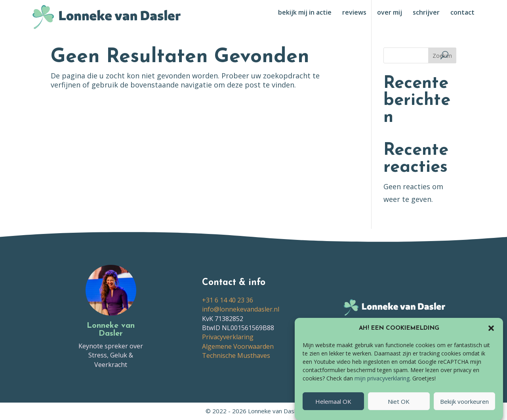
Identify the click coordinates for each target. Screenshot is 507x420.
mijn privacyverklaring (382, 382)
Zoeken (442, 56)
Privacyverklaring (228, 337)
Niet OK (399, 405)
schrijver (426, 13)
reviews (354, 13)
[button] (491, 332)
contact (462, 13)
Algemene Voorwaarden (238, 346)
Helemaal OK (333, 405)
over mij (390, 13)
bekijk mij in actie (305, 13)
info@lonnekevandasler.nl (241, 309)
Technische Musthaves (236, 355)
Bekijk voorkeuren (464, 405)
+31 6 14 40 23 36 (228, 300)
